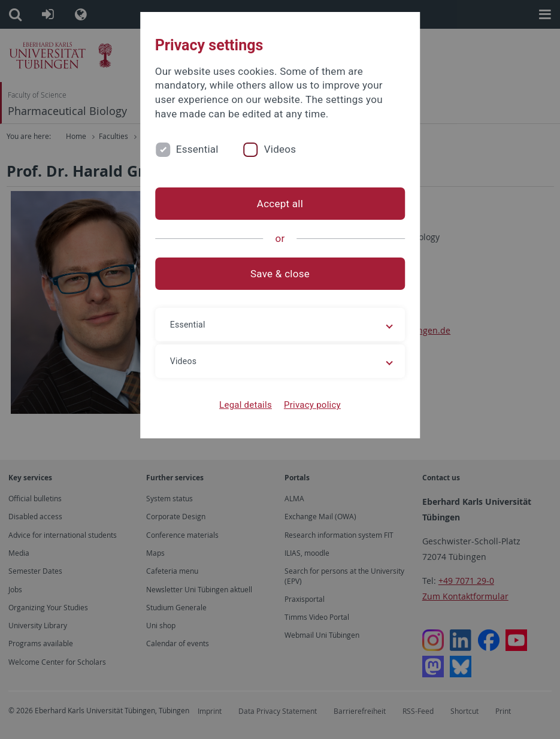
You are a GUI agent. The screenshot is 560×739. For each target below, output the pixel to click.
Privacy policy (312, 405)
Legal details (246, 405)
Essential (197, 149)
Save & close (280, 274)
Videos (280, 149)
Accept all (280, 204)
